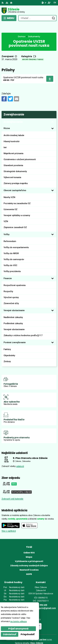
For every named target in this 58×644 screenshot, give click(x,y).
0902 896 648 (41, 596)
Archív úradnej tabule (33, 50)
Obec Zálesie (37, 634)
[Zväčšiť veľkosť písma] (49, 3)
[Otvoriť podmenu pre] (52, 119)
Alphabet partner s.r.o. (41, 630)
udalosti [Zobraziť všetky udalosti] (20, 457)
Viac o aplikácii (9, 521)
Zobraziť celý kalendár (13, 489)
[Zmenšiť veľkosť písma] (45, 3)
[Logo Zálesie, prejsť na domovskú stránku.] (29, 11)
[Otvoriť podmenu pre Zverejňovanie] (52, 112)
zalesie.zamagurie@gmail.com (41, 599)
